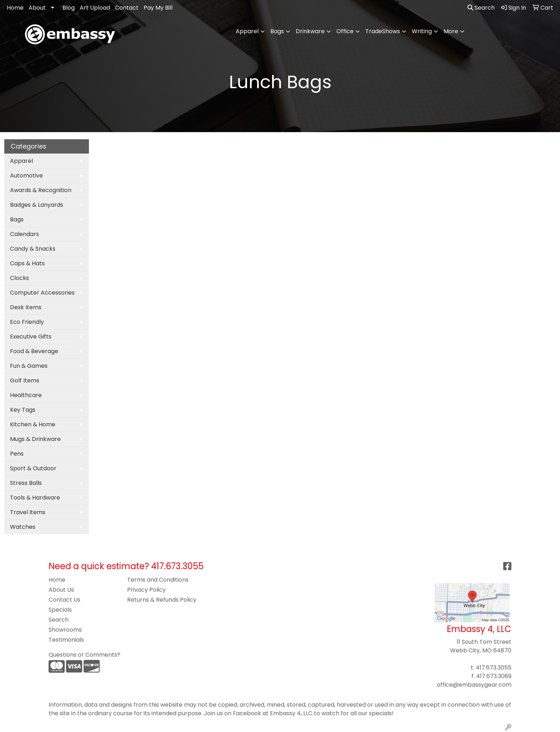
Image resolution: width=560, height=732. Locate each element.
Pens (17, 454)
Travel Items (28, 512)
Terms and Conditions (158, 580)
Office (345, 31)
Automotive (26, 176)
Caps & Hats (27, 263)
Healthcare (26, 395)
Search (481, 8)
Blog (69, 8)
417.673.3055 (494, 668)
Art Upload (95, 8)
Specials (60, 610)
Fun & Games (29, 366)
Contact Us (64, 600)
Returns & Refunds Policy (162, 600)
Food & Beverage (34, 351)
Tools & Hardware (35, 498)
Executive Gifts (31, 337)
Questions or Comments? (84, 655)
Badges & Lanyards (37, 205)
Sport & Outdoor (33, 468)
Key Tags (23, 410)
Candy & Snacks (33, 249)
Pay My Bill (158, 8)
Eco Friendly (27, 322)
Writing (422, 31)
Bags (277, 31)
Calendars (24, 234)
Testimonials (66, 640)
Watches (23, 527)
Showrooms (65, 630)
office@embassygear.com (474, 685)
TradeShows (383, 31)
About (37, 8)
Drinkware (310, 31)
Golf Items (25, 380)
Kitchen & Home (33, 424)
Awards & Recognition (41, 190)
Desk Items (26, 307)
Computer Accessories (42, 293)
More (451, 31)
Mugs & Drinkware (35, 439)
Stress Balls (26, 483)
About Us (61, 590)
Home (15, 8)
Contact (127, 8)
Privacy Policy (146, 590)
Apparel (247, 31)
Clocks (19, 278)
